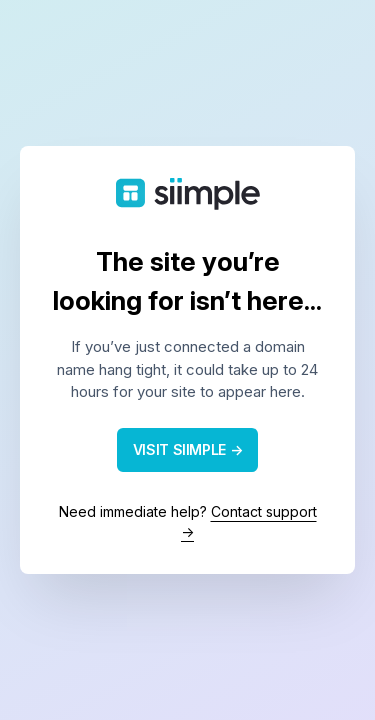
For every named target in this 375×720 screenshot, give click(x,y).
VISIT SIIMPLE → (188, 449)
